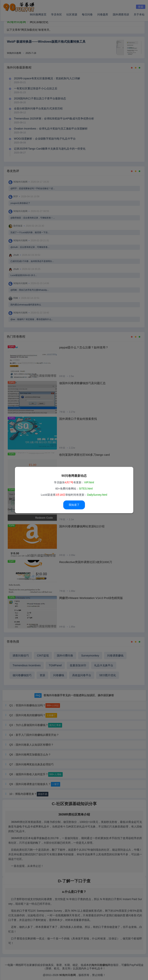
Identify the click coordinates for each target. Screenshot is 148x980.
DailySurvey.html (97, 495)
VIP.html (89, 482)
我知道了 (74, 505)
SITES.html (86, 489)
